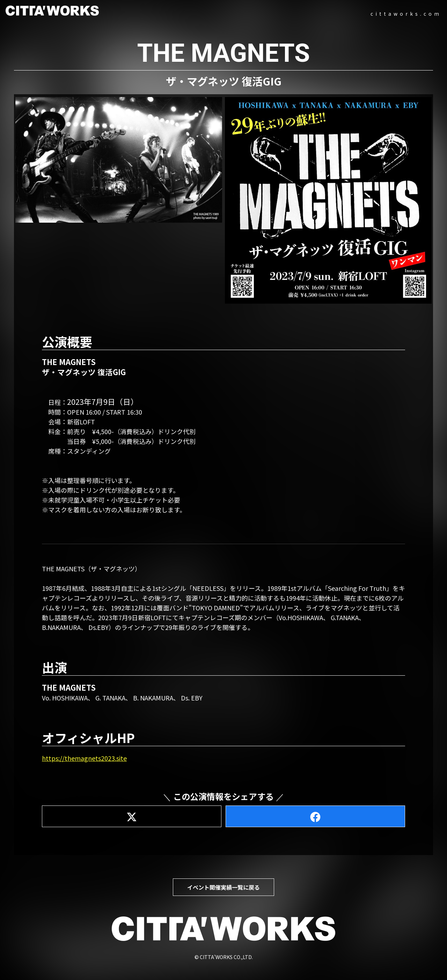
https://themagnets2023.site (84, 758)
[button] (119, 160)
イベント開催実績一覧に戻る (223, 887)
